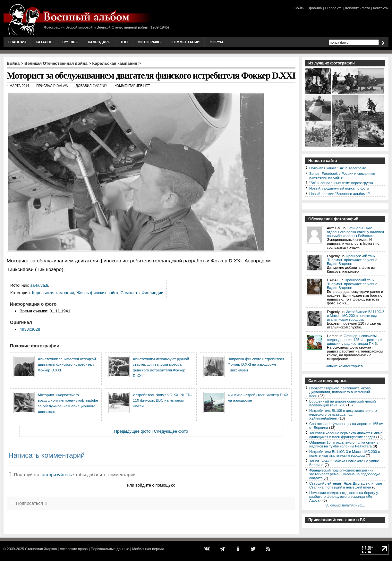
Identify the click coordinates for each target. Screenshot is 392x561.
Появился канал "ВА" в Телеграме (338, 168)
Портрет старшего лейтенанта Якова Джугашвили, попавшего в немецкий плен (340, 392)
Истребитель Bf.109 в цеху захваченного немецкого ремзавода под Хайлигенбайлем (343, 414)
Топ (124, 42)
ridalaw (61, 86)
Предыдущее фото (132, 431)
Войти (299, 8)
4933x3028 (30, 329)
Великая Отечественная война (56, 63)
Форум (216, 42)
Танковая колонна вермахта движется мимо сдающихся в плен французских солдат (346, 435)
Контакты (381, 8)
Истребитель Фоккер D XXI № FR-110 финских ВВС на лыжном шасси (162, 400)
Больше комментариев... (345, 366)
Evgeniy (100, 86)
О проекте (333, 8)
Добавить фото (358, 8)
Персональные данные (110, 549)
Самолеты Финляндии (142, 293)
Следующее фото (171, 431)
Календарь (99, 42)
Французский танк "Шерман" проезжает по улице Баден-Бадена (352, 260)
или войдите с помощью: (151, 485)
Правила (315, 8)
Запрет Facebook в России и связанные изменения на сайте (342, 175)
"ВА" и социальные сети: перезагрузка (341, 183)
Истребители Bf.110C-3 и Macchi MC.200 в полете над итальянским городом (356, 316)
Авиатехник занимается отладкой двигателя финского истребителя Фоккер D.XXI (67, 364)
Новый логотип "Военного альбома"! (340, 194)
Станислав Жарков (41, 549)
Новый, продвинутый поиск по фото (339, 188)
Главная (17, 42)
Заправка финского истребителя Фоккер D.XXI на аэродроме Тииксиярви (256, 364)
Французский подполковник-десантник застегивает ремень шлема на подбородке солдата (345, 474)
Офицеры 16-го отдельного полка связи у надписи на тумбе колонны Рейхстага (355, 232)
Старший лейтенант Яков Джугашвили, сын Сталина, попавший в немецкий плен (345, 485)
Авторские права (74, 549)
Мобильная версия (148, 549)
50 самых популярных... (345, 505)
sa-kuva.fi (39, 285)
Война (13, 63)
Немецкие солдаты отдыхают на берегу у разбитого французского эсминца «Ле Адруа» (344, 497)
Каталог (44, 42)
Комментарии (186, 42)
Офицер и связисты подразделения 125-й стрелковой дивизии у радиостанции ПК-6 (355, 340)
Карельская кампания (115, 63)
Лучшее (70, 42)
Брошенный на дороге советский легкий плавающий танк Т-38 (343, 403)
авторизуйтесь (57, 475)
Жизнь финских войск (97, 293)
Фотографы (150, 42)
